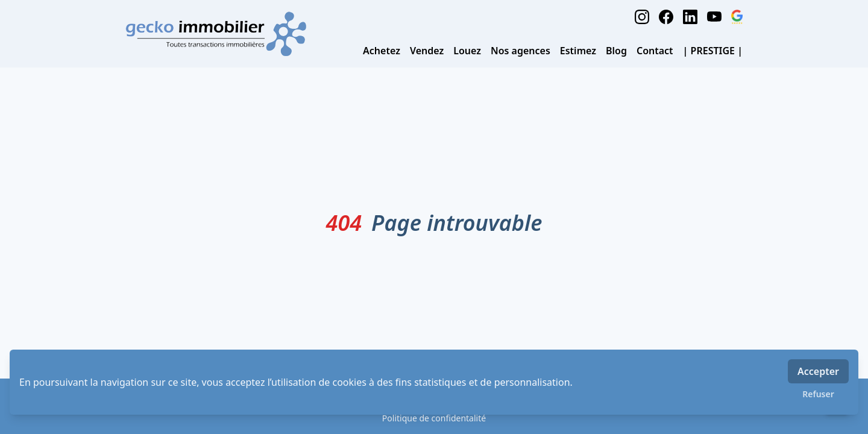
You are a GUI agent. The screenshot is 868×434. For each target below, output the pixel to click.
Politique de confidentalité (434, 418)
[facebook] (666, 17)
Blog (616, 51)
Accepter (818, 371)
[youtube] (714, 17)
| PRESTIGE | (713, 51)
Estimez (578, 51)
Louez (467, 51)
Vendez (427, 51)
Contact (655, 51)
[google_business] (737, 17)
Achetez (382, 51)
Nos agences (520, 51)
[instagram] (642, 17)
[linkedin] (690, 17)
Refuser (818, 394)
